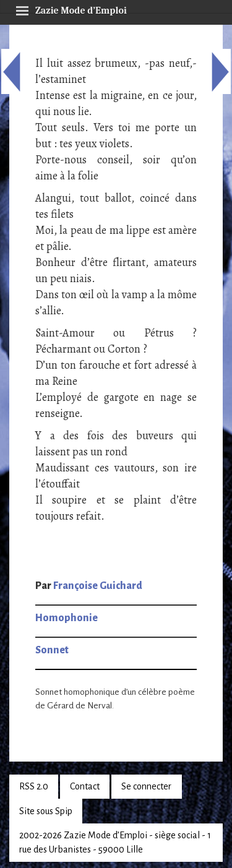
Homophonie (67, 618)
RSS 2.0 (34, 786)
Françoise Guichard (98, 586)
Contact (85, 786)
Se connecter (146, 786)
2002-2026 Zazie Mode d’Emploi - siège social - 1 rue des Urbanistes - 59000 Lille (115, 842)
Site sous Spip (46, 811)
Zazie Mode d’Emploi (71, 9)
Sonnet (52, 650)
